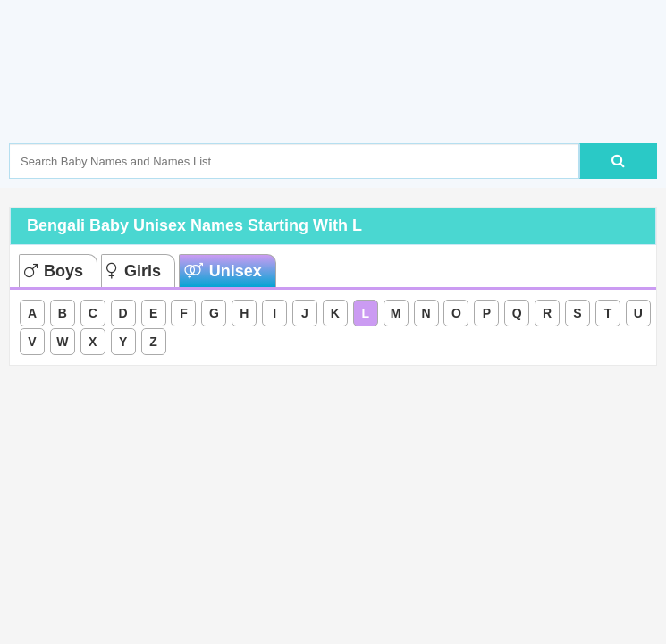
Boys (54, 271)
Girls (134, 271)
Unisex (223, 271)
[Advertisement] (334, 98)
